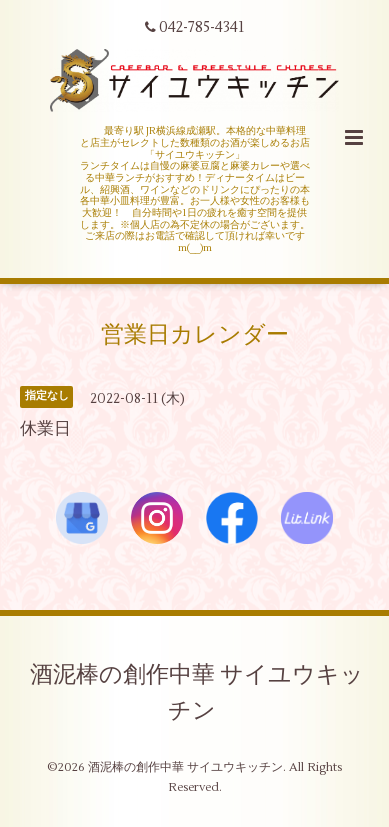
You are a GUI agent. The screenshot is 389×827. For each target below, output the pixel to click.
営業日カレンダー (195, 335)
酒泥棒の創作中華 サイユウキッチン (197, 692)
